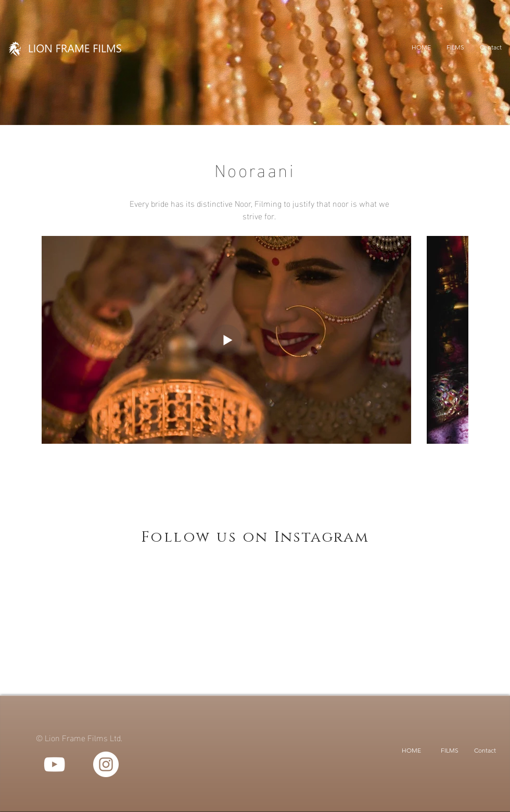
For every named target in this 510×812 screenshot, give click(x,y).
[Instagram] (106, 764)
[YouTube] (54, 764)
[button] (455, 47)
